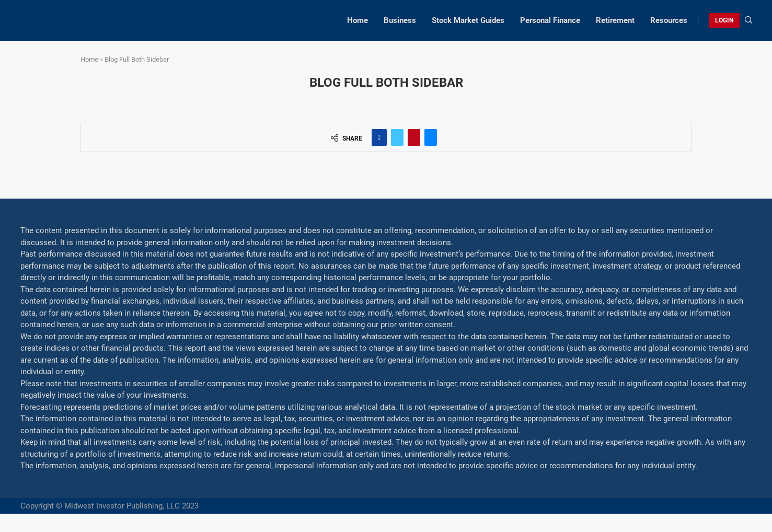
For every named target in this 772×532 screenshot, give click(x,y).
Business (400, 20)
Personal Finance (550, 20)
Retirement (615, 20)
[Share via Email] (431, 137)
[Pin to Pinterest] (414, 137)
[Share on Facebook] (379, 137)
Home (358, 20)
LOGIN (724, 20)
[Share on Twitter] (397, 137)
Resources (669, 20)
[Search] (748, 20)
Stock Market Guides (468, 20)
